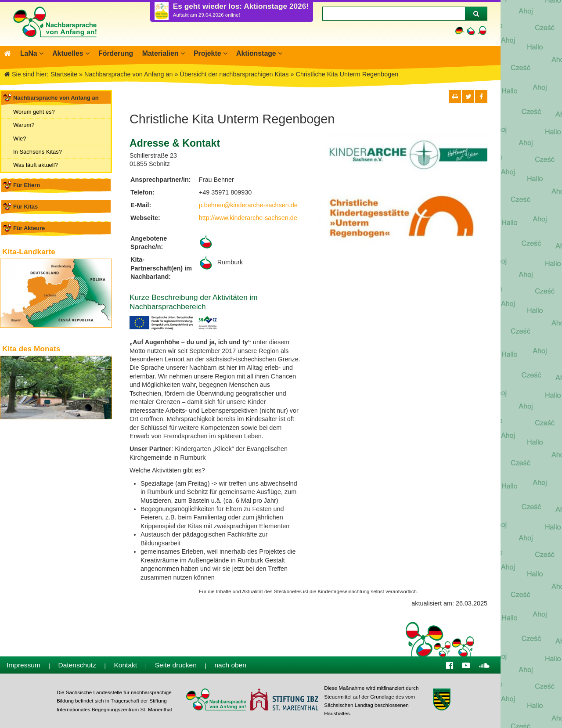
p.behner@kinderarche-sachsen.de (248, 205)
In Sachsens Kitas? (38, 152)
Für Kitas (25, 207)
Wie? (20, 138)
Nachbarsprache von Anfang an (56, 98)
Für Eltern (27, 185)
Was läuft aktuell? (36, 165)
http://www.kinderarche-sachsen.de (248, 218)
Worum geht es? (34, 112)
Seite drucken (176, 665)
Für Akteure (29, 228)
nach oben (230, 665)
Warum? (24, 125)
